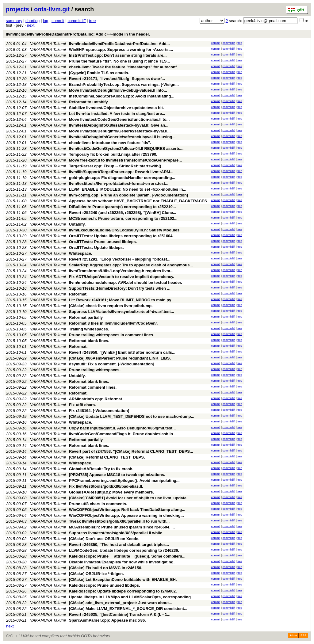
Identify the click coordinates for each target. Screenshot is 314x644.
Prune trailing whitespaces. (95, 370)
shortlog (33, 21)
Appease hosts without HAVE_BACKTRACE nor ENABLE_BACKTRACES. (139, 201)
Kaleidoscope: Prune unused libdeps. (105, 585)
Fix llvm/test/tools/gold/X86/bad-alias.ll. (106, 486)
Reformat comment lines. (93, 387)
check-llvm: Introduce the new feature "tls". (110, 143)
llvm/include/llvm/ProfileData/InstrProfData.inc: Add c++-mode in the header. (78, 34)
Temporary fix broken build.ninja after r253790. (113, 154)
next (31, 25)
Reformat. (78, 294)
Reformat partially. (86, 317)
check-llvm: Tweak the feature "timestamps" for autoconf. (123, 67)
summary (14, 21)
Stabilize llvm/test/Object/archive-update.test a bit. (117, 108)
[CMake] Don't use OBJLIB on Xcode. (104, 539)
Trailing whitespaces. (89, 329)
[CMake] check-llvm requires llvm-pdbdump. (111, 306)
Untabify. (77, 224)
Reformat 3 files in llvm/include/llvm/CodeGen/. (113, 323)
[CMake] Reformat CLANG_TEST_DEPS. (107, 457)
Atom (293, 635)
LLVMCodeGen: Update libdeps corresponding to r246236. (124, 550)
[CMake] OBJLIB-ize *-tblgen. (96, 574)
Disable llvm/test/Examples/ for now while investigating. (122, 562)
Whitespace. (81, 253)
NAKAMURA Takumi (48, 44)
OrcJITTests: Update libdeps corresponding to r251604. (121, 236)
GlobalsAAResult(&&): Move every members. (111, 492)
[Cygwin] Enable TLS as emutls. (99, 73)
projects (17, 9)
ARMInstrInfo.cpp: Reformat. (96, 399)
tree (92, 21)
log (46, 21)
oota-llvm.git (52, 9)
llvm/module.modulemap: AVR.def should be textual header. (126, 282)
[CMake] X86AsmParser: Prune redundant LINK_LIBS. (120, 358)
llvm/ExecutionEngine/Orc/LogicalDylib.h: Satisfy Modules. (125, 230)
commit (58, 21)
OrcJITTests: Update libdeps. (96, 248)
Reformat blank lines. (89, 341)
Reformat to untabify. (89, 102)
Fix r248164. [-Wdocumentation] (99, 411)
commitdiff (77, 21)
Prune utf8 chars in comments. (98, 504)
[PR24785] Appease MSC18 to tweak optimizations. (117, 475)
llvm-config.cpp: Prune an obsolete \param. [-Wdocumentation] (129, 195)
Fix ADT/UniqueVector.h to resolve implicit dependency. (122, 277)
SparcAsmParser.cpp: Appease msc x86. (107, 620)
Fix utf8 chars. (82, 405)
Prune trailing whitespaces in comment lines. (112, 335)
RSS (303, 635)
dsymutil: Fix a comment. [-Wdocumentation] (112, 364)
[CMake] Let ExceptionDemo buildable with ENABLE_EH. (123, 579)
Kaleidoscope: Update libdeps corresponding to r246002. (123, 591)
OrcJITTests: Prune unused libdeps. (103, 242)
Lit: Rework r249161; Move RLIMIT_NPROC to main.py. (121, 300)
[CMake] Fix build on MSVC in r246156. (106, 568)
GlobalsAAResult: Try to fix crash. (101, 469)
